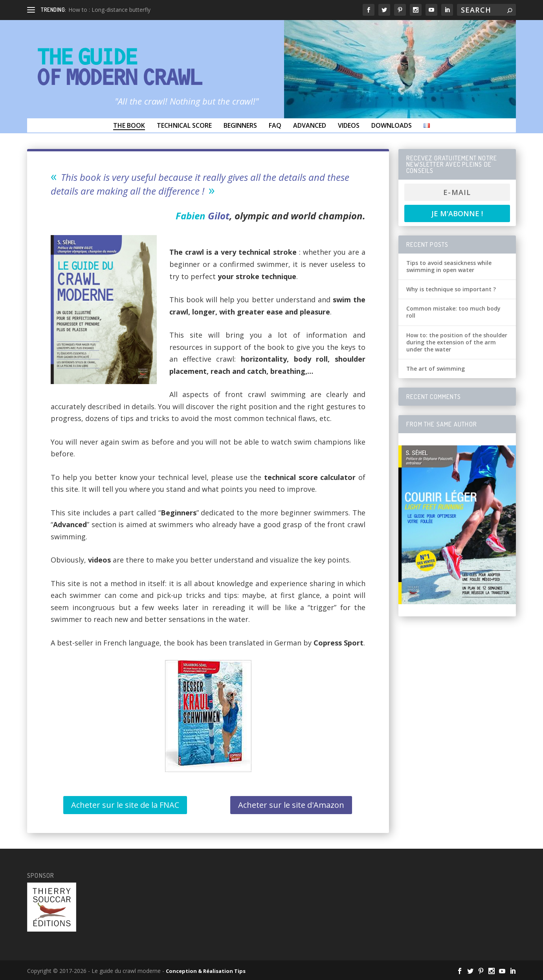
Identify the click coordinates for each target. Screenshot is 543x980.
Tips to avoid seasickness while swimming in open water (449, 266)
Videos (349, 125)
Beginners (240, 125)
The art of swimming (436, 369)
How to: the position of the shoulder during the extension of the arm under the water (457, 342)
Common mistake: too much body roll (453, 312)
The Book (129, 125)
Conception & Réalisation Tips (206, 971)
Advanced (310, 125)
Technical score (184, 125)
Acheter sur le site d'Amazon (291, 805)
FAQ (275, 125)
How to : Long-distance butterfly (109, 10)
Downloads (392, 125)
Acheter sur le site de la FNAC (125, 805)
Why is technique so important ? (451, 289)
